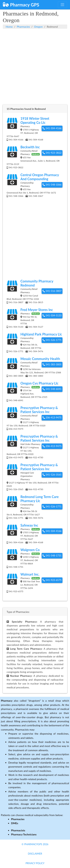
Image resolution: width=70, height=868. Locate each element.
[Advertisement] (35, 69)
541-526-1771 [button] (52, 340)
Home (9, 27)
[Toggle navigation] (62, 5)
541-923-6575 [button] (52, 580)
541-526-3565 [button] (52, 475)
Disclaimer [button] (35, 854)
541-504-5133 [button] (52, 315)
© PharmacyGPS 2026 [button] (35, 844)
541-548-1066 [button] (52, 185)
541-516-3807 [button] (52, 291)
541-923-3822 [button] (52, 153)
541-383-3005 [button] (52, 364)
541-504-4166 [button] (52, 128)
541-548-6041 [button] (52, 389)
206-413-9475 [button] (52, 418)
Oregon (38, 27)
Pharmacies (23, 27)
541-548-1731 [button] (52, 556)
